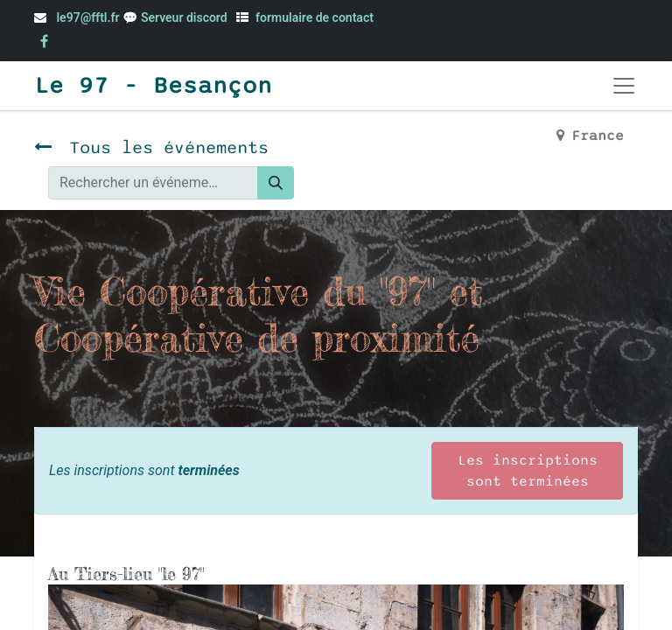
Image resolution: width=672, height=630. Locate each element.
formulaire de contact (315, 17)
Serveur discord (185, 17)
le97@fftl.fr (87, 17)
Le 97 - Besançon (153, 86)
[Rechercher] (276, 183)
